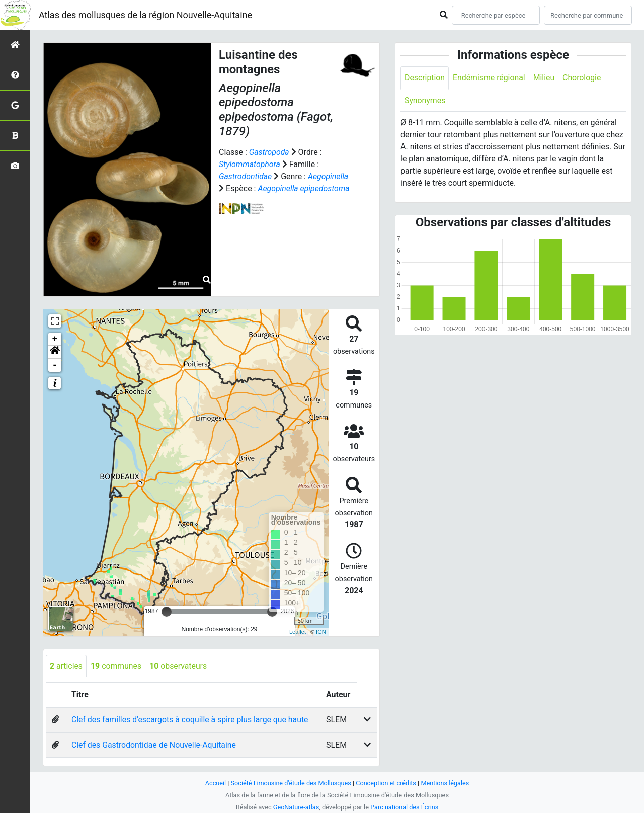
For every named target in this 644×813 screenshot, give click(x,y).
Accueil (214, 783)
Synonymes (425, 100)
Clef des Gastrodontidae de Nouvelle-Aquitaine (155, 745)
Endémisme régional (490, 78)
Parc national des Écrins (405, 807)
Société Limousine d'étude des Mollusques (290, 783)
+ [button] (55, 339)
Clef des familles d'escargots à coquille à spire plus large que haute (191, 720)
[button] (55, 352)
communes (117, 666)
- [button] (55, 365)
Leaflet (298, 632)
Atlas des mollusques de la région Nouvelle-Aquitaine (145, 15)
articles (66, 666)
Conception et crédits (387, 783)
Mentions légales (446, 783)
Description (425, 78)
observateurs (179, 666)
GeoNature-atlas (296, 807)
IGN (321, 632)
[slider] (167, 612)
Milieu (545, 78)
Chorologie (583, 78)
